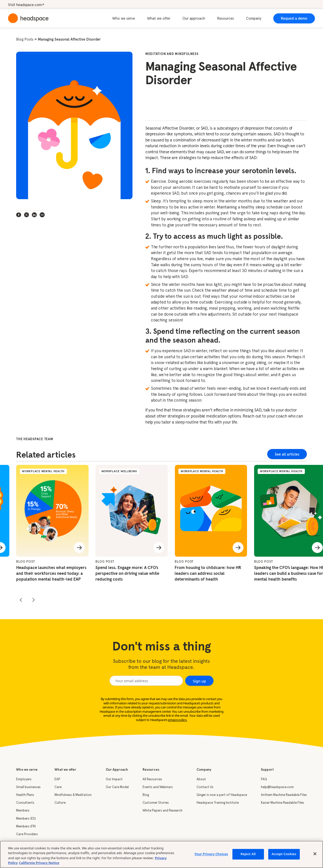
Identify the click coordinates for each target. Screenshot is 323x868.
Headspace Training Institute (218, 803)
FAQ (264, 779)
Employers (24, 779)
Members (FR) (26, 827)
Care (58, 787)
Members (23, 811)
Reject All (248, 854)
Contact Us (205, 787)
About (201, 779)
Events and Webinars (158, 787)
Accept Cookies (284, 854)
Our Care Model (117, 787)
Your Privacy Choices (211, 854)
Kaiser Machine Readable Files (282, 803)
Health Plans (25, 795)
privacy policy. (178, 720)
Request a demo (294, 18)
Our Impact (114, 779)
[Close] (315, 854)
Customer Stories (156, 803)
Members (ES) (26, 819)
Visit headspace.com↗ (26, 5)
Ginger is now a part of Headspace (222, 795)
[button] (127, 19)
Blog (146, 795)
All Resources (152, 779)
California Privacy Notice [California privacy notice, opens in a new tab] (39, 863)
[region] (161, 854)
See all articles (287, 454)
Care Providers (27, 834)
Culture (60, 803)
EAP (57, 779)
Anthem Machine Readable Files (284, 795)
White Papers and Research (163, 811)
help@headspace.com (277, 787)
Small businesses (28, 787)
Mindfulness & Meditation (73, 795)
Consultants (25, 803)
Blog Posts (25, 39)
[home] (28, 18)
